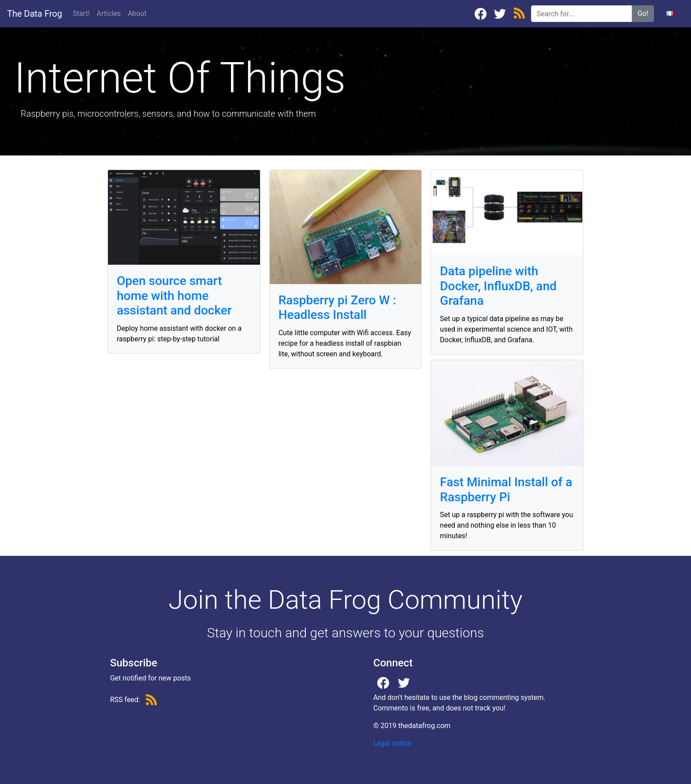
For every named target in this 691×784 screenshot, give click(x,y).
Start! (81, 13)
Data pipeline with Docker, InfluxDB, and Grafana (498, 286)
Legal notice (392, 743)
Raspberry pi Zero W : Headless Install (337, 308)
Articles (111, 13)
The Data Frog (35, 14)
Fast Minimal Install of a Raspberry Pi (506, 490)
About (137, 13)
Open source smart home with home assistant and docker (174, 296)
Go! (643, 13)
